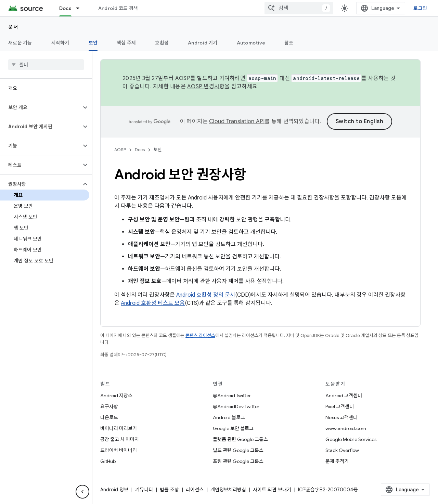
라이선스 (195, 490)
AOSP (120, 150)
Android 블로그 (229, 417)
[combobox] (299, 8)
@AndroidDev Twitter (236, 406)
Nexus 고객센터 (342, 417)
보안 (158, 150)
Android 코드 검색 (118, 8)
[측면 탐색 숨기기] (82, 492)
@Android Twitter (232, 396)
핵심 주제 (126, 43)
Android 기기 (203, 43)
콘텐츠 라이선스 (200, 335)
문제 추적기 (337, 461)
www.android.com (346, 428)
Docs (140, 150)
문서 (13, 27)
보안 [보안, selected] (93, 43)
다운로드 (109, 417)
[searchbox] (46, 65)
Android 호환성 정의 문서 (206, 295)
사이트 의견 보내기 (272, 490)
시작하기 (60, 43)
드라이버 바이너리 (119, 450)
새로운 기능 (20, 43)
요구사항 (109, 406)
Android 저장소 (116, 396)
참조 (289, 43)
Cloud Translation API (237, 121)
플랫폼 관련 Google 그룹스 (240, 439)
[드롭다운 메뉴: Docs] (81, 8)
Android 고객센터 (344, 396)
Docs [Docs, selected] (65, 8)
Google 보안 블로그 (233, 428)
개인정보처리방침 (228, 490)
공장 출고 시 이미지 (120, 439)
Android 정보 (114, 490)
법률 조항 (169, 490)
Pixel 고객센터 (340, 406)
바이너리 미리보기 (119, 428)
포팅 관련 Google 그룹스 (238, 461)
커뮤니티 (144, 490)
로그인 (420, 8)
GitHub (108, 461)
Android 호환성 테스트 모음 (153, 303)
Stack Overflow (342, 450)
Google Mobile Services (351, 439)
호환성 (162, 43)
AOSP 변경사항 (206, 87)
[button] (41, 107)
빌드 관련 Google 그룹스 (238, 450)
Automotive (251, 43)
